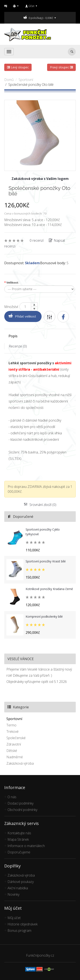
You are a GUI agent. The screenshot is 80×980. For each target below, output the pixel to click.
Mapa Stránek (18, 839)
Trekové (12, 731)
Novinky (13, 894)
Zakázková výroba (20, 763)
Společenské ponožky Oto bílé (31, 85)
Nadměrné (15, 757)
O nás (12, 797)
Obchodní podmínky (22, 810)
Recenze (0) (18, 346)
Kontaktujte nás (19, 833)
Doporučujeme (19, 852)
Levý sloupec (18, 67)
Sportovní (26, 80)
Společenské (16, 738)
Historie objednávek (23, 924)
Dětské (12, 751)
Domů (9, 80)
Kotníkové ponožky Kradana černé (49, 589)
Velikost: (12, 282)
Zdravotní (14, 744)
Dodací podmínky (20, 803)
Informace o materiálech (26, 846)
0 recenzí (37, 240)
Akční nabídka (18, 888)
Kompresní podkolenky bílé (44, 616)
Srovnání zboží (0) (40, 505)
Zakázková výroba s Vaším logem (40, 179)
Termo (11, 725)
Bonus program (19, 931)
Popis (13, 336)
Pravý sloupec (61, 67)
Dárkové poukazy (21, 882)
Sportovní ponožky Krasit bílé (46, 561)
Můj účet (14, 918)
